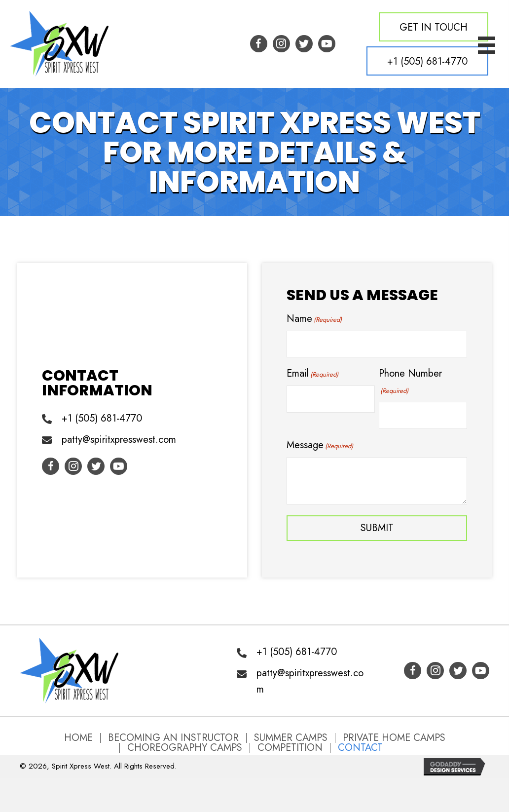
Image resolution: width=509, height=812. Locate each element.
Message (320, 445)
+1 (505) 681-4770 (102, 418)
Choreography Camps (185, 748)
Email (312, 373)
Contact (360, 748)
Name (314, 319)
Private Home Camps (394, 738)
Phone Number (410, 381)
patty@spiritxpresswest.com (119, 440)
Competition (290, 748)
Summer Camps (291, 738)
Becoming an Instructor (173, 738)
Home (78, 738)
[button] (434, 27)
